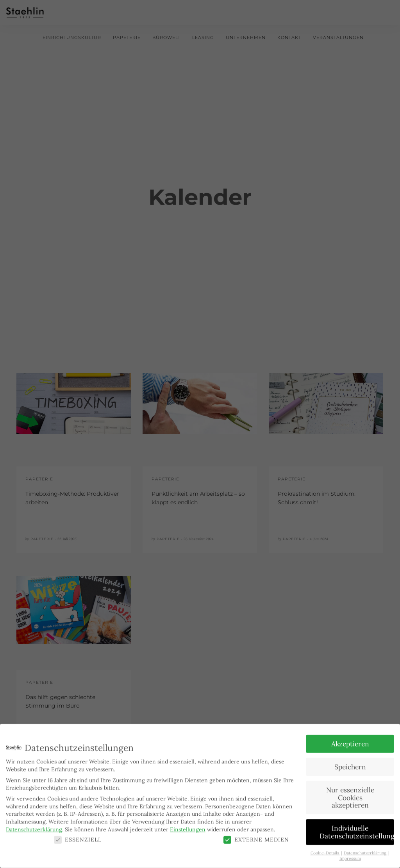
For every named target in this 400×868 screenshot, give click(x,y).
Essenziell (78, 835)
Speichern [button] (350, 762)
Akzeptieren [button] (350, 739)
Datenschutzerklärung (34, 825)
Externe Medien (256, 835)
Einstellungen (188, 825)
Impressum (350, 854)
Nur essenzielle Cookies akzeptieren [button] (350, 793)
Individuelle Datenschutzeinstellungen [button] (357, 828)
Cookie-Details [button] (325, 848)
